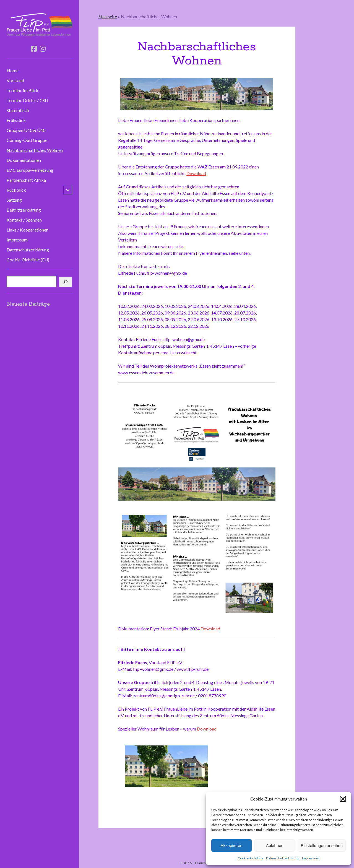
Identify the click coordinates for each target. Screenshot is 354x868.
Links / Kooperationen (28, 230)
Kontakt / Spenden (24, 220)
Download (196, 173)
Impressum (311, 858)
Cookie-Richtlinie (251, 858)
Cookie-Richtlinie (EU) (28, 260)
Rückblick (16, 190)
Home (13, 70)
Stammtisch (18, 110)
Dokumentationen (24, 160)
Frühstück (16, 120)
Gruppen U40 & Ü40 (26, 130)
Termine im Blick (23, 90)
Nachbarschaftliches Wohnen (35, 150)
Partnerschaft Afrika (26, 180)
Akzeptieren (231, 845)
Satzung (14, 200)
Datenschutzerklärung (283, 858)
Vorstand (15, 80)
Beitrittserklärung (24, 210)
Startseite (108, 16)
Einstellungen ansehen (322, 845)
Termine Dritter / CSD (27, 100)
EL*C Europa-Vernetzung (30, 170)
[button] (343, 799)
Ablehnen (274, 845)
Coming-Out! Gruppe (27, 140)
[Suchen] (66, 282)
